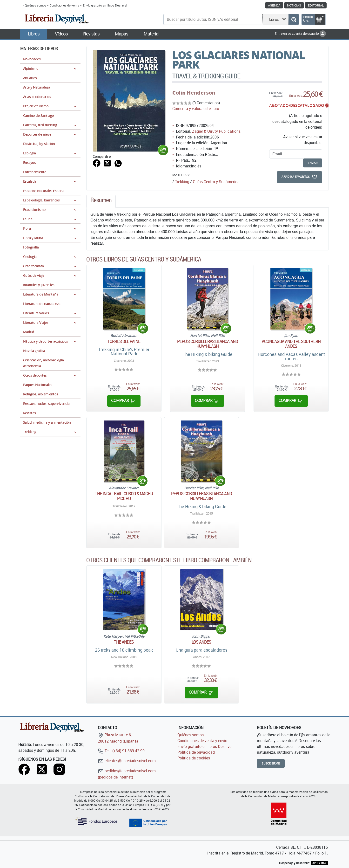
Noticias (294, 5)
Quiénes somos (36, 5)
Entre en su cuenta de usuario (300, 33)
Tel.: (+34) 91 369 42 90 (121, 751)
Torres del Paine (124, 341)
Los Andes (201, 642)
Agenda (274, 5)
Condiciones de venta (64, 5)
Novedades (32, 59)
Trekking (182, 182)
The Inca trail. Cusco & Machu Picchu (124, 496)
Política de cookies (194, 758)
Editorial (316, 5)
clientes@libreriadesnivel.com (127, 761)
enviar (313, 163)
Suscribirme (271, 763)
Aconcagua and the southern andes (291, 344)
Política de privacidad (196, 752)
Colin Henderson (194, 93)
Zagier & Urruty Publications (216, 131)
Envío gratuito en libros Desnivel (105, 5)
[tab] (101, 201)
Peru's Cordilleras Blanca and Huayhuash (208, 344)
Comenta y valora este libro (196, 109)
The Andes (124, 642)
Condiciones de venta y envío (202, 741)
